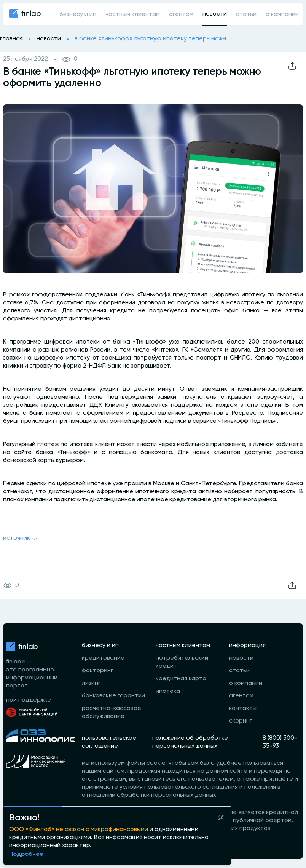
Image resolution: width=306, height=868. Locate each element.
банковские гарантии (113, 696)
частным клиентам (133, 14)
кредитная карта (181, 679)
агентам (181, 14)
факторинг (97, 671)
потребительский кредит (182, 662)
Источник (21, 539)
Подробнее (26, 854)
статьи (246, 14)
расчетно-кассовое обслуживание (112, 712)
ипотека (168, 691)
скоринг (241, 721)
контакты (243, 708)
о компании (282, 14)
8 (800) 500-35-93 (280, 742)
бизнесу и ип (78, 14)
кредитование (103, 658)
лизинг (91, 683)
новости (215, 14)
